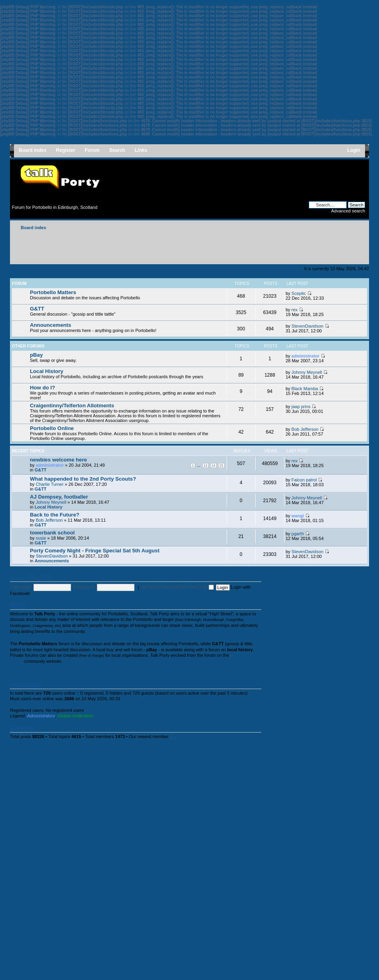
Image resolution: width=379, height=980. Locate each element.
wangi (298, 516)
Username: (21, 587)
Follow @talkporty (26, 673)
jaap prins (301, 407)
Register (40, 578)
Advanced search (348, 211)
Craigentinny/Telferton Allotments (72, 406)
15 (221, 465)
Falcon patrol (304, 480)
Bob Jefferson (305, 429)
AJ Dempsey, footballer (59, 497)
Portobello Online (52, 428)
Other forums (28, 346)
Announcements (50, 325)
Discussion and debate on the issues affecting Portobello (85, 295)
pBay (36, 355)
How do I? (42, 388)
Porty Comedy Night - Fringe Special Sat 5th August (95, 551)
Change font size (359, 226)
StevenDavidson (308, 326)
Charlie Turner (50, 484)
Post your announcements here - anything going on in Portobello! (93, 327)
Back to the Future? (55, 515)
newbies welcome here (58, 460)
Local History (47, 371)
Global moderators (76, 716)
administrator (306, 356)
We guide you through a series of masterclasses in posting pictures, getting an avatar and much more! (123, 392)
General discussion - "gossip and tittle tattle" (73, 311)
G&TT (37, 309)
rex (295, 310)
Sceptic (299, 293)
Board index (34, 228)
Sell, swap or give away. (53, 357)
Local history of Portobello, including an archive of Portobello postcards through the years (116, 374)
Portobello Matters (53, 292)
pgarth (298, 534)
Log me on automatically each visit (177, 587)
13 (205, 465)
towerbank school (52, 533)
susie (41, 538)
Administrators (41, 716)
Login (17, 578)
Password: (84, 587)
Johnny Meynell (307, 372)
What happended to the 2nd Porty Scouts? (83, 479)
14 (213, 465)
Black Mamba (305, 389)
